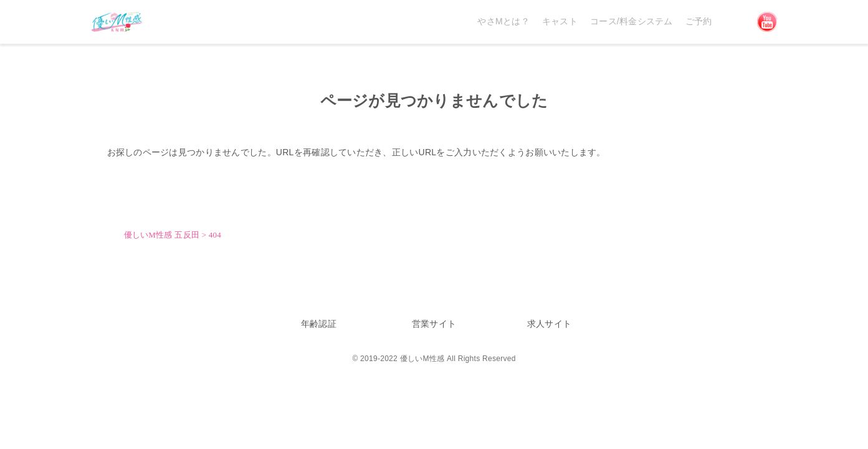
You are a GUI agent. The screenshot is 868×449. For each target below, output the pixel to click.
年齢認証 (319, 324)
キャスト (560, 21)
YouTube (767, 22)
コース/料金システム (632, 21)
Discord (735, 22)
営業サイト (434, 324)
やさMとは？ (503, 21)
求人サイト (549, 324)
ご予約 (699, 21)
